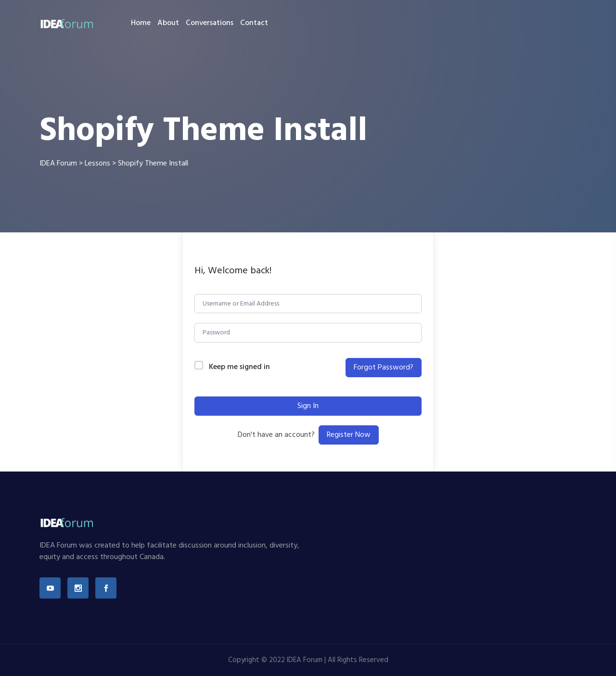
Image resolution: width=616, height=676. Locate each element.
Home (141, 23)
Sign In (308, 406)
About (168, 23)
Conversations (210, 23)
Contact (254, 23)
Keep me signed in (239, 367)
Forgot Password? (384, 368)
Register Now (349, 435)
